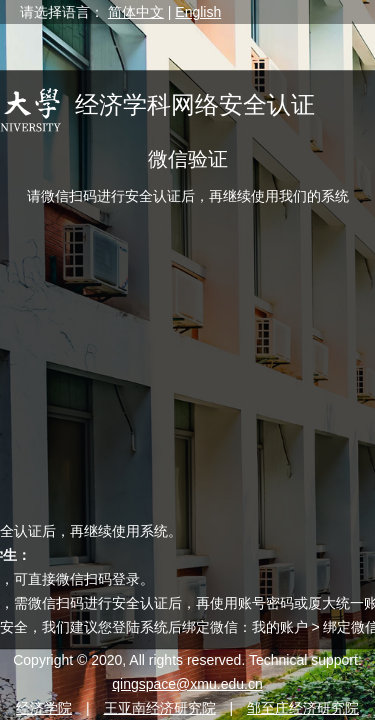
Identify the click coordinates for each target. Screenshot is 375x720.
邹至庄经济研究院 (303, 708)
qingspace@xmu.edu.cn (187, 684)
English (198, 12)
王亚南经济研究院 (160, 708)
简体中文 (136, 12)
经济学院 (44, 708)
